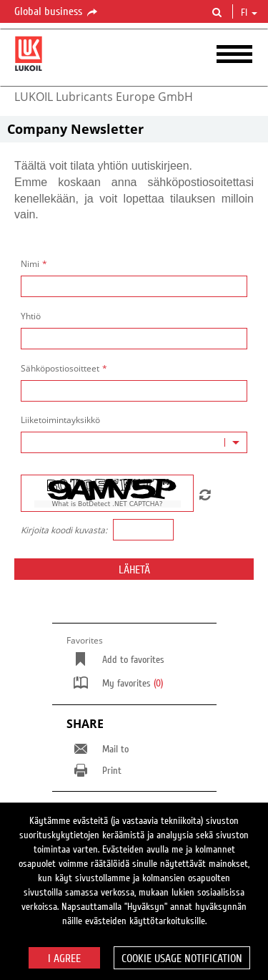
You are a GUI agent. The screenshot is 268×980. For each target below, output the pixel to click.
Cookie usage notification (182, 959)
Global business (57, 12)
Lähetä (134, 570)
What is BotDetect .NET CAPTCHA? (107, 504)
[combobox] (134, 442)
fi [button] (249, 13)
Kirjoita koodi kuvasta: (64, 530)
